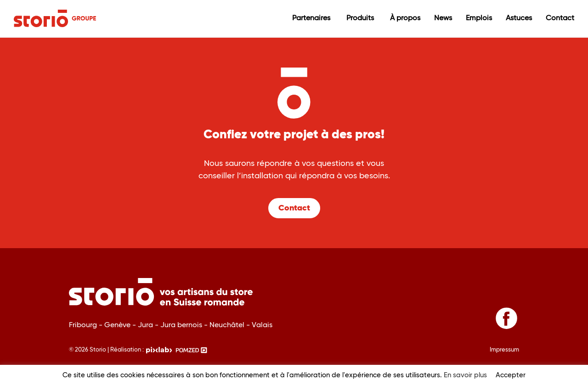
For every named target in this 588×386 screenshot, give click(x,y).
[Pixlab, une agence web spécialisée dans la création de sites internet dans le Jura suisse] (159, 348)
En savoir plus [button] (465, 375)
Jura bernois (182, 325)
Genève (118, 325)
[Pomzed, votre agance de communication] (192, 348)
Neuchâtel (228, 325)
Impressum (504, 350)
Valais (262, 325)
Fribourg (84, 325)
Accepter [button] (511, 375)
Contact (294, 208)
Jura (146, 325)
